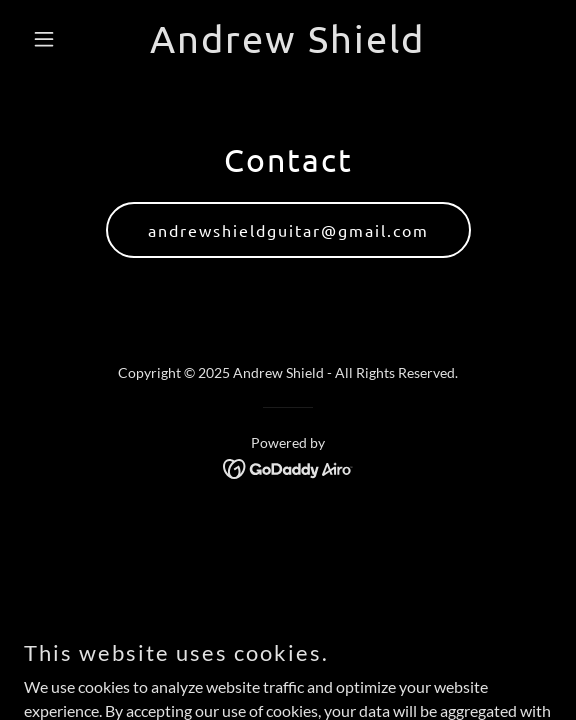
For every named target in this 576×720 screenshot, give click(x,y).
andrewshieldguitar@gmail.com (288, 230)
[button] (63, 39)
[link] (287, 46)
